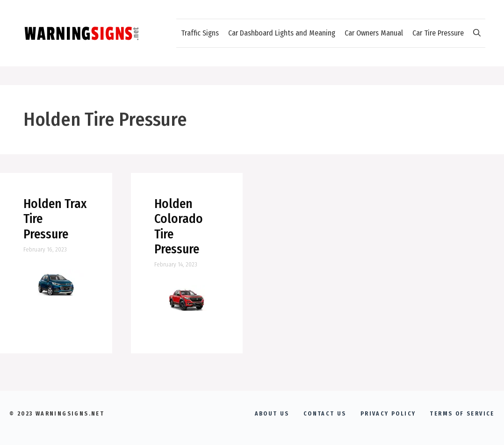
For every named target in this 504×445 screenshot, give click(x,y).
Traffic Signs (200, 33)
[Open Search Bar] (477, 33)
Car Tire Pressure (438, 33)
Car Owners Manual (374, 33)
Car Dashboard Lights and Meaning (282, 33)
